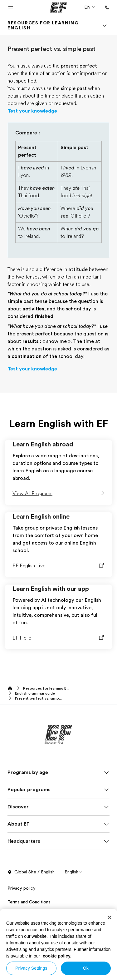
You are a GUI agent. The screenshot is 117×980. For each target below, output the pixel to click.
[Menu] (105, 25)
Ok (86, 968)
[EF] (58, 8)
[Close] (110, 917)
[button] (11, 8)
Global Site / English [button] (31, 872)
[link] (51, 25)
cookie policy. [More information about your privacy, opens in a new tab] (57, 956)
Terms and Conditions (29, 902)
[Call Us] (107, 8)
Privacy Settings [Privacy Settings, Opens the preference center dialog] (31, 968)
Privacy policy (22, 888)
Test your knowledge (32, 111)
